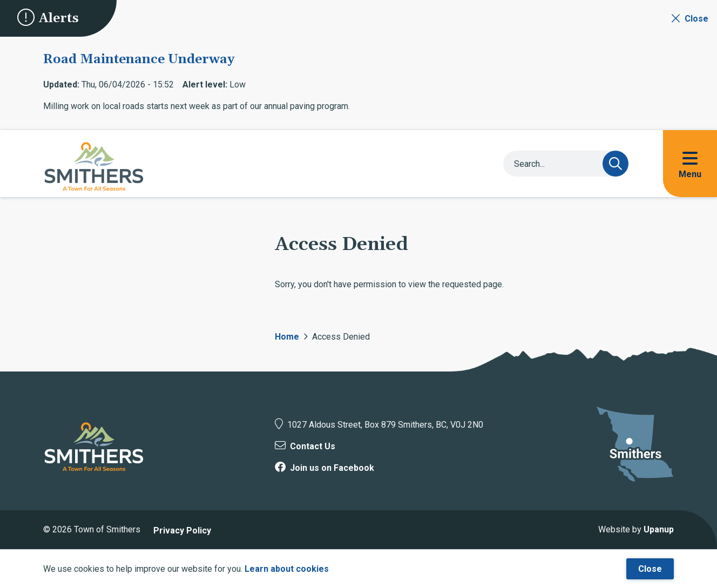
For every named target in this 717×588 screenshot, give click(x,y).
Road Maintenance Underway (139, 59)
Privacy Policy (182, 530)
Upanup (659, 529)
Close (650, 569)
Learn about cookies (287, 569)
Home (287, 337)
